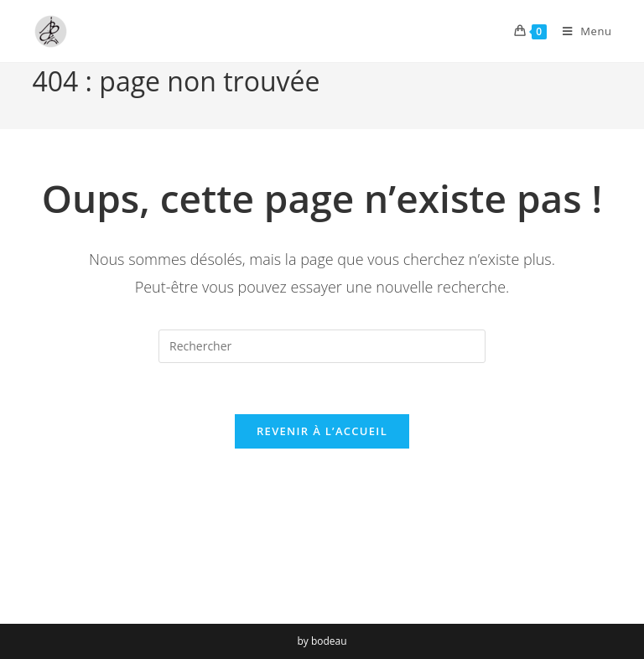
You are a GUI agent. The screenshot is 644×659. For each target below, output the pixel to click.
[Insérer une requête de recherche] (322, 346)
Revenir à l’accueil (322, 431)
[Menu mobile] (581, 31)
